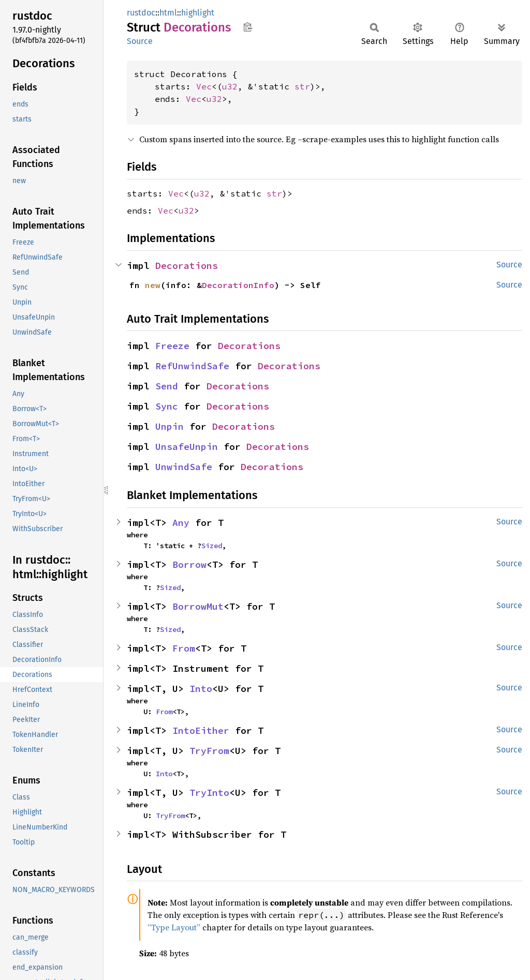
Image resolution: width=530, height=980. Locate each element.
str (302, 86)
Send (167, 386)
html (168, 13)
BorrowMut (198, 606)
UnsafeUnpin (187, 447)
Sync (167, 406)
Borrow (189, 564)
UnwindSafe (184, 467)
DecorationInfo (238, 285)
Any (181, 523)
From (184, 648)
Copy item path (248, 27)
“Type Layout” (174, 927)
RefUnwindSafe (192, 366)
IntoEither (201, 730)
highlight (198, 13)
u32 (230, 86)
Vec (204, 86)
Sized (212, 546)
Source (140, 41)
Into (201, 689)
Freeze (172, 346)
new (153, 285)
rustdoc (141, 13)
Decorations (187, 266)
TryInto (209, 793)
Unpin (170, 426)
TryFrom (209, 751)
